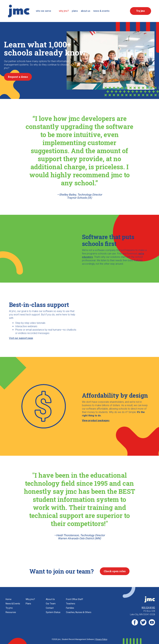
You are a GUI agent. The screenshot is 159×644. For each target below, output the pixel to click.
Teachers (71, 604)
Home (9, 599)
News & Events (13, 604)
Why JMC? (64, 11)
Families (70, 608)
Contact (50, 608)
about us (86, 11)
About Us (50, 599)
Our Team (51, 604)
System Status (53, 612)
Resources (11, 612)
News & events (101, 11)
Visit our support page (21, 338)
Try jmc (9, 608)
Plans (75, 11)
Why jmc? (30, 599)
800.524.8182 (148, 608)
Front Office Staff (75, 599)
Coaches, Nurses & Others (79, 612)
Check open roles (115, 571)
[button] (46, 11)
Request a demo (18, 77)
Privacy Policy (101, 639)
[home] (19, 11)
